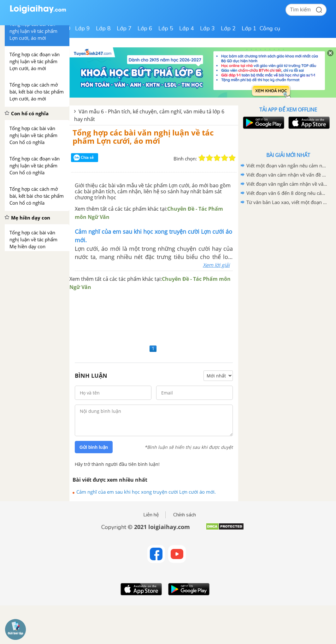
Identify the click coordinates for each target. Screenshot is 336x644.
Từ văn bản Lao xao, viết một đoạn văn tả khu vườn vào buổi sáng (287, 202)
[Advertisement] (154, 317)
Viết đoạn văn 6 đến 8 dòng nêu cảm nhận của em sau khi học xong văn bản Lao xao (287, 193)
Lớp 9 (83, 28)
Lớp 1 (249, 28)
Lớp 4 (187, 28)
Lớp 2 (228, 28)
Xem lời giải (216, 265)
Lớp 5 (166, 28)
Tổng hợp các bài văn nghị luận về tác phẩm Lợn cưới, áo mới (143, 137)
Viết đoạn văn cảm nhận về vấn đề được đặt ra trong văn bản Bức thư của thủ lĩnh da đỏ (287, 175)
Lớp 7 (124, 28)
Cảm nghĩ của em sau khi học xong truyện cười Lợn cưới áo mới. (146, 492)
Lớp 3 (207, 28)
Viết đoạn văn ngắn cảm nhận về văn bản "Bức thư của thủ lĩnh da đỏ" (287, 184)
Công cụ (270, 28)
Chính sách (185, 515)
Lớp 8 (103, 28)
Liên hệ (151, 515)
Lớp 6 (145, 28)
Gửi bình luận (94, 447)
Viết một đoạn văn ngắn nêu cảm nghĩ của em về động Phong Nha (287, 166)
